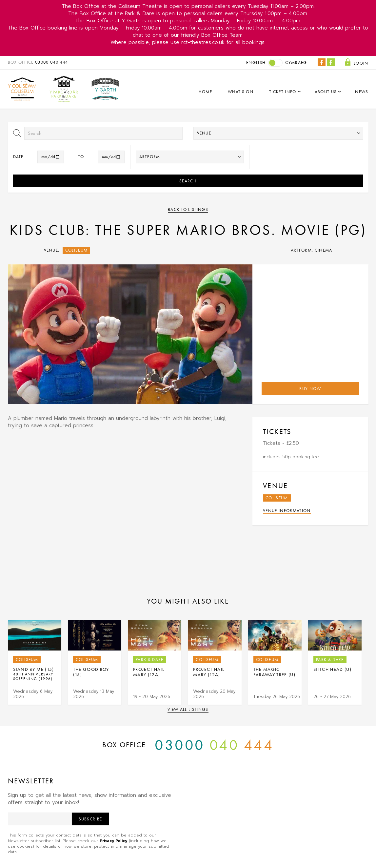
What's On (241, 92)
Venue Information (287, 511)
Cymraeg (296, 62)
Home (205, 92)
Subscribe (90, 819)
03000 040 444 (51, 62)
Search (188, 181)
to (81, 157)
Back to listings (188, 209)
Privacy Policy (113, 841)
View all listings (188, 709)
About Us (326, 92)
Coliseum (77, 250)
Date (18, 157)
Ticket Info (283, 92)
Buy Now (310, 389)
